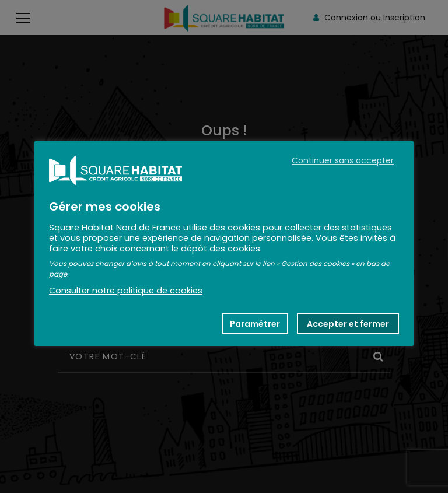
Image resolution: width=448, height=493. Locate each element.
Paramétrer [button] (255, 324)
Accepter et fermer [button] (348, 324)
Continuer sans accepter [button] (343, 160)
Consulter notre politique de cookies (126, 291)
